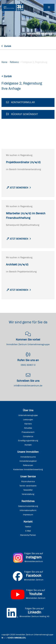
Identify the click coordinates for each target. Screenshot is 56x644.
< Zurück (7, 76)
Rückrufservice (28, 482)
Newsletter (28, 490)
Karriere (28, 424)
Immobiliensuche (28, 457)
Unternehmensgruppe (28, 415)
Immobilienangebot (28, 461)
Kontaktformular (20, 102)
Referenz (14, 62)
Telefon (28, 527)
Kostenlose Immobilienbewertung (28, 470)
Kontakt (28, 445)
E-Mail (28, 531)
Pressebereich (28, 432)
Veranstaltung (28, 494)
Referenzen (28, 465)
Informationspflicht (28, 510)
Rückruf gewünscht (22, 114)
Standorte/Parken (28, 535)
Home (4, 62)
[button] (5, 639)
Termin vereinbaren (28, 486)
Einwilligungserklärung (28, 441)
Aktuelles (28, 428)
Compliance (28, 436)
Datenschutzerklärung (28, 506)
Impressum (28, 515)
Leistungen (28, 420)
